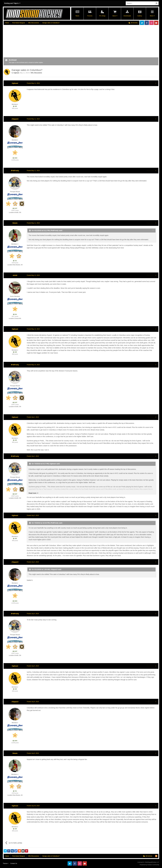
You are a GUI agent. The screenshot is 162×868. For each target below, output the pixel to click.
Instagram (151, 23)
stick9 (15, 275)
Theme (6, 863)
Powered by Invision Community (149, 865)
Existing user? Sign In (12, 3)
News (77, 16)
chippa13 (15, 119)
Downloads (127, 16)
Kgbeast (16, 73)
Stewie (15, 223)
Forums (90, 16)
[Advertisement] (45, 42)
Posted (33, 83)
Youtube (156, 23)
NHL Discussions (36, 73)
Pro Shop (102, 16)
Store (115, 16)
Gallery (140, 16)
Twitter (142, 23)
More (152, 16)
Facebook (147, 23)
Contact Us (14, 863)
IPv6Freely (15, 171)
